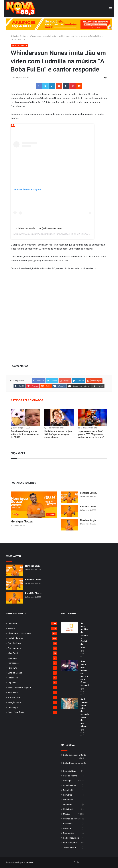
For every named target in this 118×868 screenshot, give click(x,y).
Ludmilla (51, 234)
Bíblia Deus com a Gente (19, 633)
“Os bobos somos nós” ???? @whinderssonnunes (38, 228)
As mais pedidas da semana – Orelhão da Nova (84, 635)
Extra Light (13, 707)
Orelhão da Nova (16, 638)
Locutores (13, 658)
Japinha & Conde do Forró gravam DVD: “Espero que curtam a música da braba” (91, 434)
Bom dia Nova (14, 643)
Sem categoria (15, 648)
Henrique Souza (22, 521)
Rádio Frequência (16, 712)
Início (14, 36)
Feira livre (12, 668)
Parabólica (13, 678)
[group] (59, 24)
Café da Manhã (15, 673)
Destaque (24, 36)
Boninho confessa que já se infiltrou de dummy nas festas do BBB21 (25, 434)
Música (24, 46)
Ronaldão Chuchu (89, 493)
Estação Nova (14, 702)
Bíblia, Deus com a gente (19, 688)
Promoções (13, 663)
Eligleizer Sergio (88, 520)
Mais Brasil (13, 653)
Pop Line (12, 683)
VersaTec (30, 862)
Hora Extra (13, 692)
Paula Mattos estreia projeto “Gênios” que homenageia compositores (58, 434)
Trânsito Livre (14, 697)
